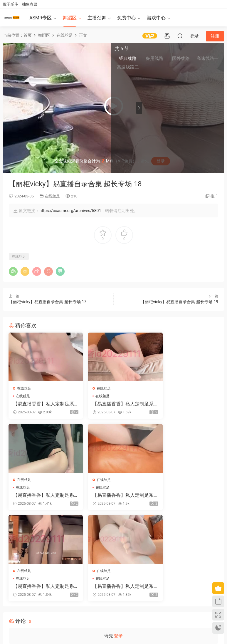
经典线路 (155, 59)
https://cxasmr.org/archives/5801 (70, 211)
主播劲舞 (97, 18)
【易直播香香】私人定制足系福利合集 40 (41, 404)
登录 (118, 546)
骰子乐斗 (11, 4)
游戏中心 (156, 18)
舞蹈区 (70, 18)
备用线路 (174, 59)
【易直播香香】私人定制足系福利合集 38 (41, 496)
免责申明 (33, 614)
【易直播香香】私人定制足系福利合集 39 (113, 496)
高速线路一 (211, 59)
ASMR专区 (41, 18)
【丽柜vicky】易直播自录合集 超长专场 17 (48, 302)
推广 (214, 196)
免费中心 (127, 18)
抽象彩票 (30, 4)
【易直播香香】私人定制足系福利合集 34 (185, 496)
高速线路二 (155, 68)
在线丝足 (52, 196)
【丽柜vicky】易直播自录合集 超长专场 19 (179, 302)
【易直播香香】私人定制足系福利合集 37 (185, 404)
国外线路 (192, 59)
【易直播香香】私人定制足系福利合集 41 (113, 404)
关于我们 (18, 614)
